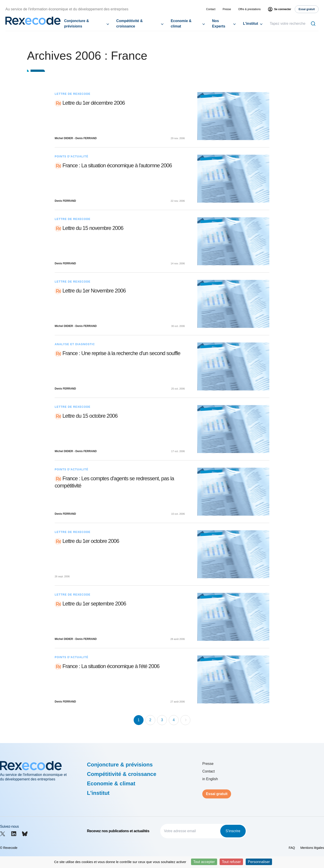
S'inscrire (233, 831)
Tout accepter (204, 862)
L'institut (251, 24)
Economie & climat (181, 24)
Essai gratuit (217, 794)
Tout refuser (231, 862)
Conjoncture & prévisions (76, 24)
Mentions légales (312, 848)
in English (210, 779)
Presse (227, 9)
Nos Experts (219, 24)
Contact (211, 9)
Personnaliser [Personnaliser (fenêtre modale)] (259, 862)
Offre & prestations (250, 9)
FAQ (292, 848)
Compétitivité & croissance (129, 24)
